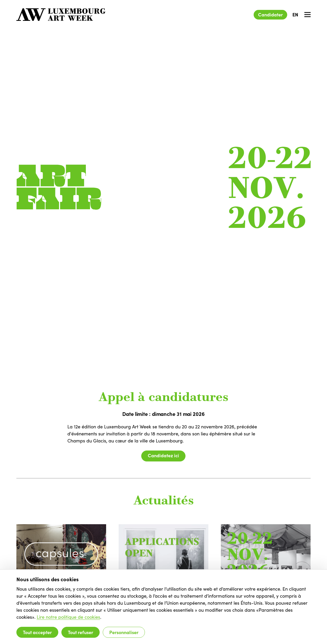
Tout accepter (37, 632)
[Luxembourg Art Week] (61, 15)
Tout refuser (81, 632)
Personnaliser (124, 632)
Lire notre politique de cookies (68, 617)
